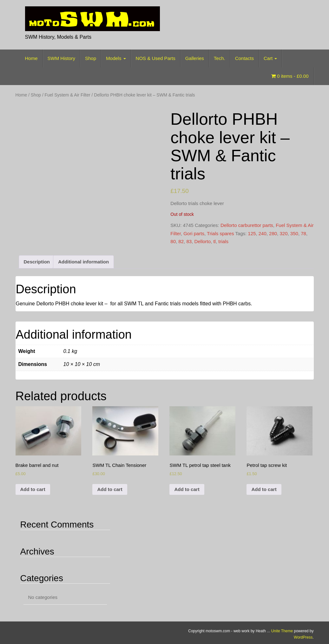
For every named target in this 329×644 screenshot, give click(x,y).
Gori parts (194, 233)
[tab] (37, 262)
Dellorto (202, 241)
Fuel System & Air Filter (68, 95)
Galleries (195, 58)
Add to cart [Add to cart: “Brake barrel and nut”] (33, 489)
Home (31, 58)
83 (189, 241)
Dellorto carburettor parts (247, 225)
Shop (91, 58)
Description (37, 262)
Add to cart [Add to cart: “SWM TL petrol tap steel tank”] (187, 489)
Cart (270, 58)
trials (223, 241)
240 (263, 233)
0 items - (290, 76)
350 (294, 233)
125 (252, 233)
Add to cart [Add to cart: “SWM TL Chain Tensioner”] (110, 489)
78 (303, 233)
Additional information (83, 262)
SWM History (62, 58)
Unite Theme (282, 631)
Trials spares (220, 233)
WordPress (303, 637)
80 (173, 241)
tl (214, 241)
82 (181, 241)
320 (283, 233)
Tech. (220, 58)
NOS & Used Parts (156, 58)
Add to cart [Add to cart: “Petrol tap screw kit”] (264, 489)
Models (116, 58)
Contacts (244, 58)
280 (273, 233)
